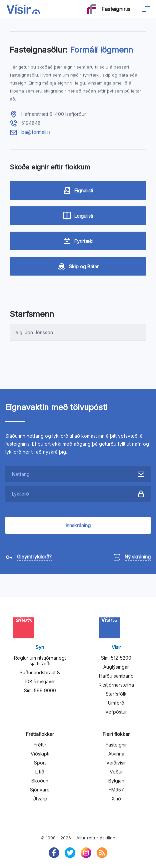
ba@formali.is (36, 132)
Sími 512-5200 (116, 658)
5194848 (31, 123)
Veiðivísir (116, 763)
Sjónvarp (40, 790)
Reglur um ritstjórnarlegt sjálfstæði (40, 661)
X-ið (116, 799)
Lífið (40, 772)
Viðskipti (40, 754)
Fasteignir (116, 745)
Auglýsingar (116, 667)
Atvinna (116, 754)
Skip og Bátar (78, 266)
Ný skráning (138, 557)
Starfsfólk (116, 694)
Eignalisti (78, 190)
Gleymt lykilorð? (34, 557)
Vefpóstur (116, 712)
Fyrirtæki (78, 241)
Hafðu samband (116, 676)
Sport (40, 763)
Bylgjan (116, 781)
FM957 (116, 790)
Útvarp (40, 799)
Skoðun (40, 781)
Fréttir (40, 745)
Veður (116, 772)
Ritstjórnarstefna (116, 685)
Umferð (116, 703)
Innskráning (78, 525)
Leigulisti (78, 216)
